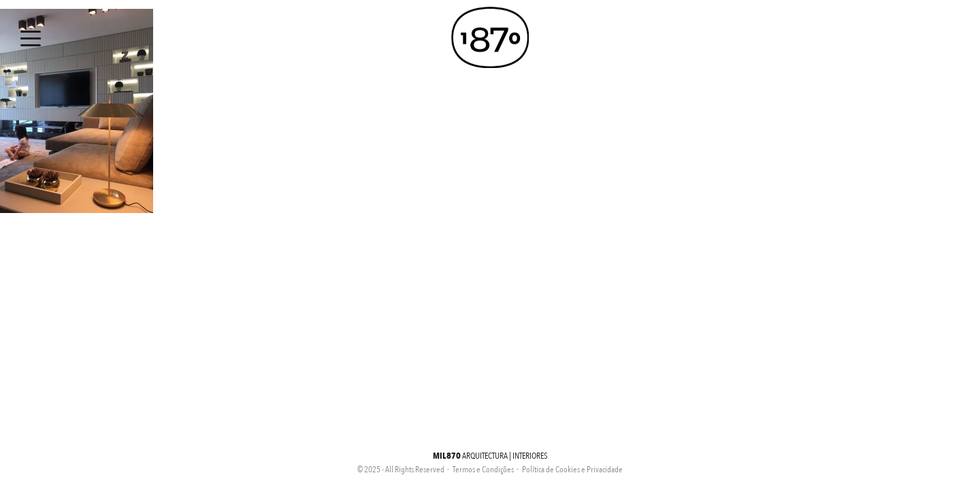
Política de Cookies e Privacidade (572, 470)
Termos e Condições (483, 470)
